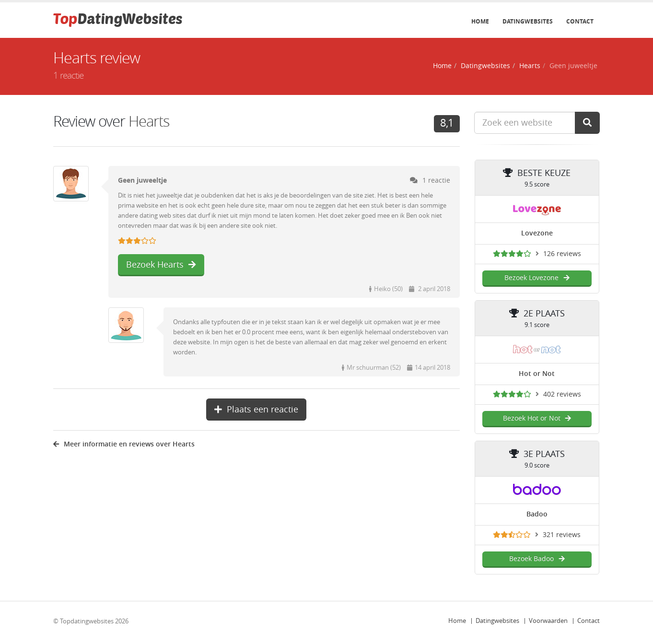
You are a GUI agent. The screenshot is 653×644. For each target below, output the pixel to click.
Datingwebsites (528, 22)
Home (480, 22)
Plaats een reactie (256, 410)
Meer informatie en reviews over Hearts (124, 444)
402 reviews (562, 394)
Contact (580, 22)
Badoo (537, 514)
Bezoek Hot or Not (537, 418)
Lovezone (537, 233)
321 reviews (562, 535)
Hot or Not (537, 374)
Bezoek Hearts (161, 265)
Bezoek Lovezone (537, 278)
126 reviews (562, 254)
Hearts (530, 66)
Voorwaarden (548, 621)
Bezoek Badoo (537, 559)
